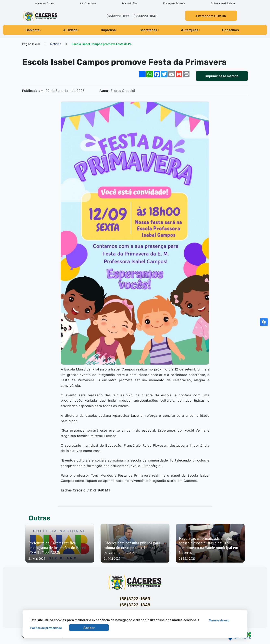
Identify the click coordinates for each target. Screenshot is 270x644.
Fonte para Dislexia (174, 3)
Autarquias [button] (190, 30)
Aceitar (89, 628)
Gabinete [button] (33, 30)
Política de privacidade (46, 628)
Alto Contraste (88, 3)
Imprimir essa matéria (222, 76)
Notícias (56, 44)
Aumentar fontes (45, 3)
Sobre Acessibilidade (223, 3)
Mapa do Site (130, 3)
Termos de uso (219, 620)
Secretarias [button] (149, 30)
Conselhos (230, 30)
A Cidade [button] (71, 30)
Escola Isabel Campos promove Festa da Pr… (102, 44)
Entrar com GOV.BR (211, 16)
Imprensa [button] (109, 30)
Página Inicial (31, 44)
